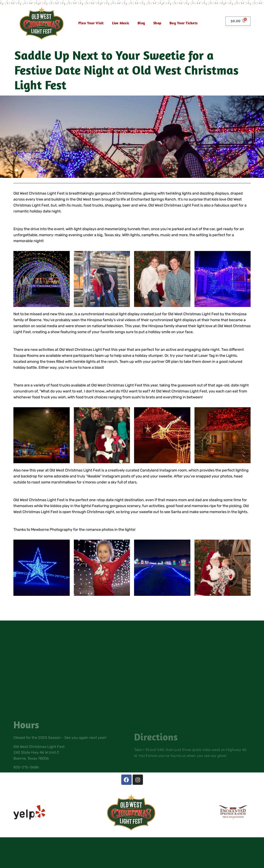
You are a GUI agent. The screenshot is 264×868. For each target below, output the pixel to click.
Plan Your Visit (91, 23)
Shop (157, 23)
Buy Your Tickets (184, 23)
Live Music (121, 23)
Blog (141, 23)
